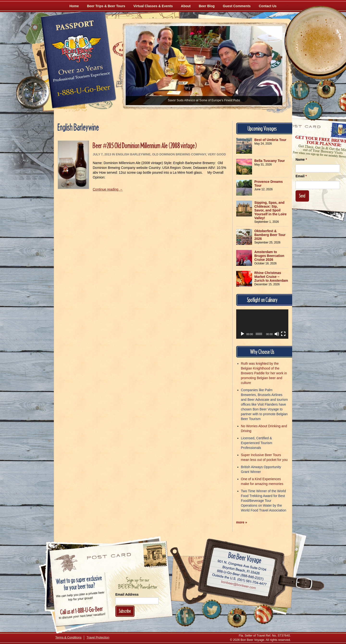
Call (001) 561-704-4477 (239, 580)
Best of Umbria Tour (271, 140)
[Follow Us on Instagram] (326, 89)
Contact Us (268, 6)
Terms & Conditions (68, 638)
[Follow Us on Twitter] (313, 111)
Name (301, 159)
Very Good (217, 154)
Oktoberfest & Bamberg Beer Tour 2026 (270, 235)
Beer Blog (207, 6)
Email (301, 176)
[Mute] (277, 334)
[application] (262, 324)
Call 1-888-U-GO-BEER (83, 92)
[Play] (242, 334)
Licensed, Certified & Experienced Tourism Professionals (257, 443)
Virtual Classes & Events (153, 6)
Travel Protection (98, 638)
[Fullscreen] (283, 334)
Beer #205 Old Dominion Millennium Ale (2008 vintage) (145, 145)
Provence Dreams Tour (269, 184)
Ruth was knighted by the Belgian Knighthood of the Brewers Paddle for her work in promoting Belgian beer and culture (264, 373)
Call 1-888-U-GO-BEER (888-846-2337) (240, 574)
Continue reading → (108, 189)
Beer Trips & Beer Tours (106, 6)
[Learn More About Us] (263, 614)
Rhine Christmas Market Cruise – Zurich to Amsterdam (271, 277)
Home (74, 6)
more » (242, 522)
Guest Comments (237, 6)
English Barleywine (133, 154)
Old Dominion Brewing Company (179, 154)
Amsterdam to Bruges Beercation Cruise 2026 (269, 256)
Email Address (127, 594)
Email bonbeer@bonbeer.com (238, 586)
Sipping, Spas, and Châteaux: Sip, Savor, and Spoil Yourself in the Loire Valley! (271, 210)
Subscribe (125, 611)
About (186, 6)
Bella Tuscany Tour (270, 161)
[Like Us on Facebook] (300, 90)
